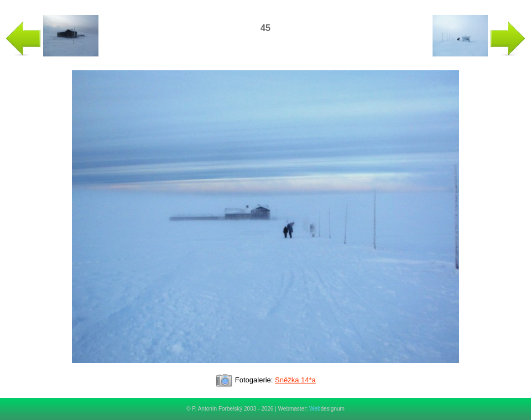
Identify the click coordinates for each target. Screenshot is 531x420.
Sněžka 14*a (295, 380)
